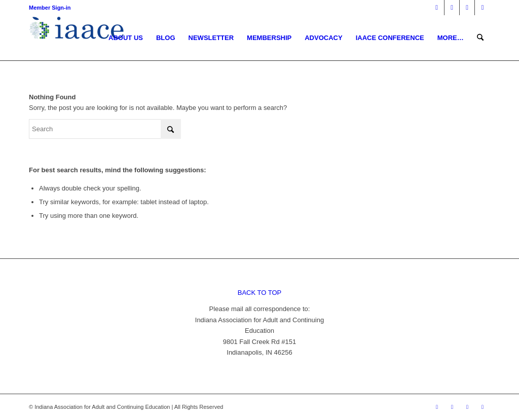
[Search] (480, 38)
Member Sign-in (50, 8)
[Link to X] (452, 8)
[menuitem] (126, 38)
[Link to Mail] (467, 8)
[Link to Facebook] (437, 8)
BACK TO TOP (259, 293)
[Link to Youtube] (483, 8)
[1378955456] (79, 38)
